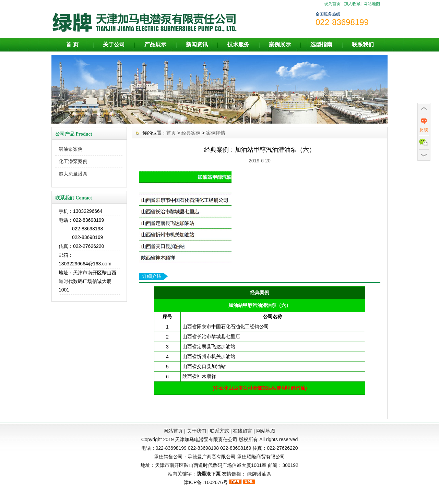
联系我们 (363, 44)
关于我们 (197, 431)
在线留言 (242, 431)
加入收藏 (352, 4)
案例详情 (216, 133)
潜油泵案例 (71, 149)
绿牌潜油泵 (259, 474)
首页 (171, 133)
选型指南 (321, 44)
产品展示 (155, 44)
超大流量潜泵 (73, 174)
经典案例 (191, 133)
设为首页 (332, 4)
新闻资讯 (197, 44)
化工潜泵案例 (73, 161)
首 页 (72, 44)
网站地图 (372, 4)
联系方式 (219, 431)
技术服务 (238, 44)
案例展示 (280, 44)
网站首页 (173, 431)
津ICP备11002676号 (206, 482)
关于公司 (114, 44)
